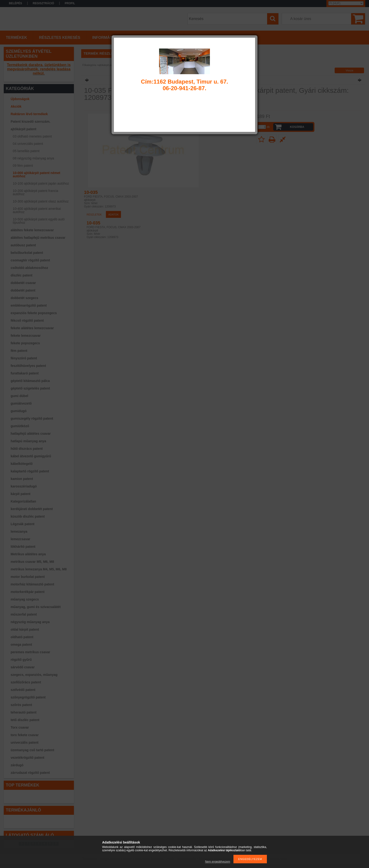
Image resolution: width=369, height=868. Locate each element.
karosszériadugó (24, 486)
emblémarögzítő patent (29, 305)
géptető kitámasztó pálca (30, 381)
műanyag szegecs (25, 599)
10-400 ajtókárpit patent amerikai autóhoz (37, 210)
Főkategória (89, 65)
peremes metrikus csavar (30, 652)
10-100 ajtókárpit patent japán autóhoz (41, 183)
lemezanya (19, 531)
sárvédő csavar (23, 667)
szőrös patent (21, 705)
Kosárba (297, 127)
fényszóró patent (24, 358)
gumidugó (19, 411)
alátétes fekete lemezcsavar (32, 230)
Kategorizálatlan (23, 501)
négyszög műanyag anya (30, 622)
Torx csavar (20, 727)
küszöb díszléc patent (28, 516)
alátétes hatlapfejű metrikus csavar (38, 238)
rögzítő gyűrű (21, 660)
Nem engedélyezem (218, 862)
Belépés (16, 3)
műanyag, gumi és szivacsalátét (36, 607)
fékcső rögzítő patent (27, 320)
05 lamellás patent (26, 151)
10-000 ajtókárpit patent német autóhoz (36, 174)
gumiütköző (20, 426)
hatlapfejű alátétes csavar (31, 434)
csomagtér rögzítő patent (30, 260)
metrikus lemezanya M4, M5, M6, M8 (39, 569)
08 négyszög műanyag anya (33, 158)
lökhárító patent (23, 547)
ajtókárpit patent (23, 129)
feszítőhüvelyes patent (28, 366)
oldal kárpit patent (25, 629)
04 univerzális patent (28, 144)
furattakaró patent (25, 373)
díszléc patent (22, 275)
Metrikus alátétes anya (28, 554)
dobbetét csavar (23, 283)
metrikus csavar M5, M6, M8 (32, 562)
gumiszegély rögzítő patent (32, 418)
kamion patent (22, 479)
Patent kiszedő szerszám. (30, 122)
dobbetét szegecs (24, 298)
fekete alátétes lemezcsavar (32, 328)
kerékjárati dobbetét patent (32, 509)
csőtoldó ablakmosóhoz (29, 268)
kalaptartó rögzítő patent (30, 471)
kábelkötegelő (22, 464)
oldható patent (22, 637)
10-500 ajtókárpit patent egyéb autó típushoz (39, 221)
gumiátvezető (21, 403)
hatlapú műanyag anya (28, 441)
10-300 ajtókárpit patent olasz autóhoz (41, 201)
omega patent (21, 645)
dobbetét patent (23, 290)
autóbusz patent (23, 245)
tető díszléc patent (25, 720)
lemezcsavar (20, 539)
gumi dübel (19, 396)
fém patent (19, 351)
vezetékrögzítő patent (27, 758)
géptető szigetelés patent (30, 388)
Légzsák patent (22, 524)
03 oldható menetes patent (32, 136)
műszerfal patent (24, 614)
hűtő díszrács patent (27, 449)
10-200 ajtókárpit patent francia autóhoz (35, 192)
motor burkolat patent (28, 577)
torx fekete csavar (25, 735)
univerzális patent (24, 742)
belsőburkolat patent (27, 253)
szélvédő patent (23, 690)
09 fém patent (23, 166)
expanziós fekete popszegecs (34, 313)
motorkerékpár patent (28, 592)
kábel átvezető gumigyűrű (31, 456)
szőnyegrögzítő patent (28, 697)
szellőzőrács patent (26, 682)
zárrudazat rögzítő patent (30, 773)
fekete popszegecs (25, 343)
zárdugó (17, 765)
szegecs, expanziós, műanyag (34, 675)
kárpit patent (20, 494)
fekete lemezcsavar (26, 336)
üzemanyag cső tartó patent (32, 750)
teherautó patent (24, 712)
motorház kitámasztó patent (32, 584)
